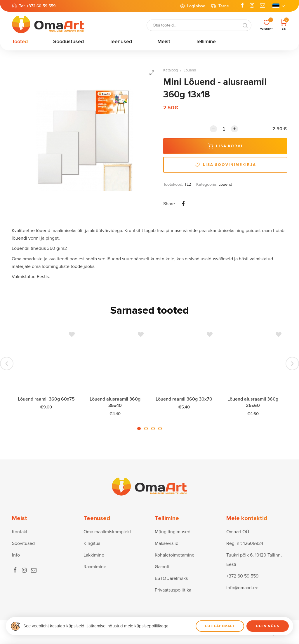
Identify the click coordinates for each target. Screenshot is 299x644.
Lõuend (190, 70)
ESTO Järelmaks (171, 578)
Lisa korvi (225, 146)
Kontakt (20, 532)
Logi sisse (193, 6)
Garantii (163, 567)
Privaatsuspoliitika (173, 590)
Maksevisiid (167, 543)
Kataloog (171, 70)
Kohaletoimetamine (175, 555)
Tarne (220, 6)
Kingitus (92, 543)
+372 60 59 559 (41, 6)
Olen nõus (268, 626)
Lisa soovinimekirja (225, 165)
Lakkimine (94, 555)
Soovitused (23, 543)
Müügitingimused (173, 532)
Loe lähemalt (220, 626)
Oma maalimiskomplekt (107, 532)
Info (16, 555)
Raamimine (95, 567)
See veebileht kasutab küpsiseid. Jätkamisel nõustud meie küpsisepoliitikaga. (96, 626)
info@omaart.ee (242, 588)
